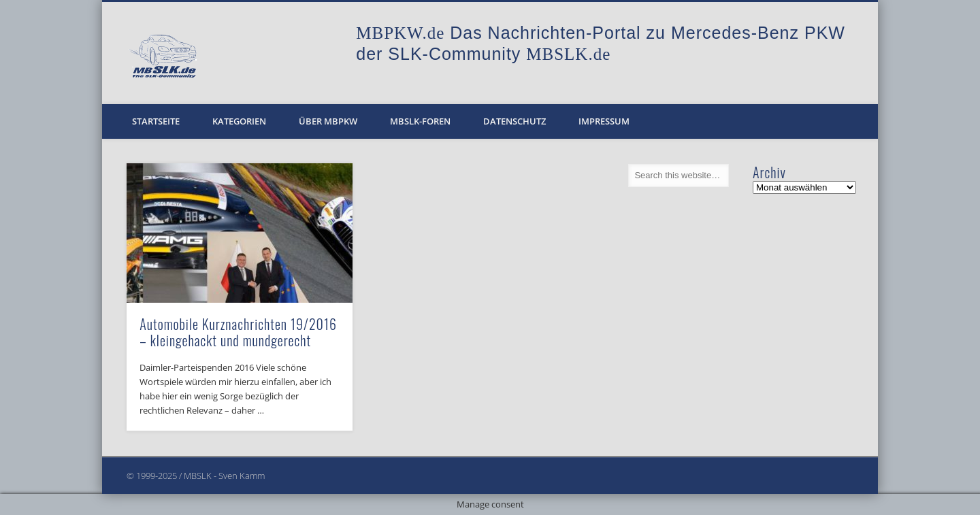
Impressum (604, 121)
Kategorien (239, 121)
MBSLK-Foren (420, 121)
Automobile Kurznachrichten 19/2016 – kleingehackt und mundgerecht (238, 332)
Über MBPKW (328, 121)
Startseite (156, 121)
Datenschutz (514, 121)
